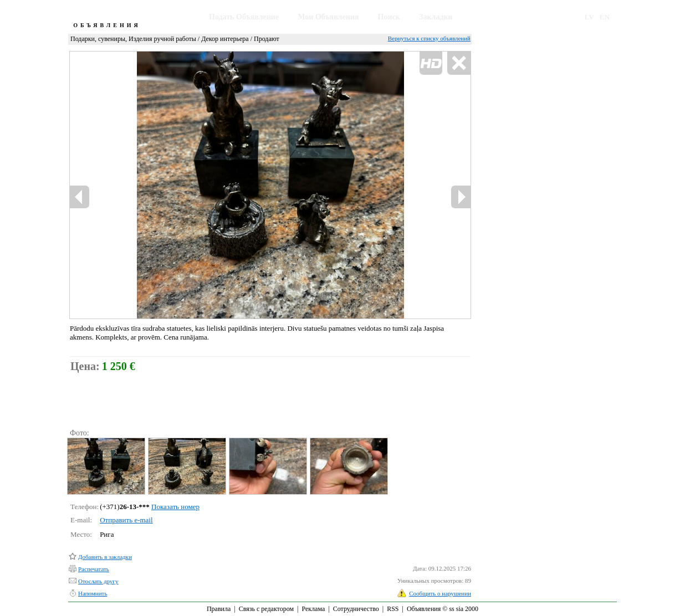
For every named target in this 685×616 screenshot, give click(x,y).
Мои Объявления (328, 17)
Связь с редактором (266, 609)
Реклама (313, 609)
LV (589, 17)
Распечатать (94, 569)
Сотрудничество (356, 609)
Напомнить (93, 593)
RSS (393, 609)
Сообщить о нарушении (440, 593)
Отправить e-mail (126, 520)
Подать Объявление (244, 17)
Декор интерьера (225, 39)
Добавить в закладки (105, 557)
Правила (219, 609)
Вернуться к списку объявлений (429, 38)
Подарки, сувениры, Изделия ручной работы (133, 39)
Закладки (436, 17)
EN (605, 17)
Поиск (389, 17)
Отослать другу (98, 581)
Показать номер (175, 507)
